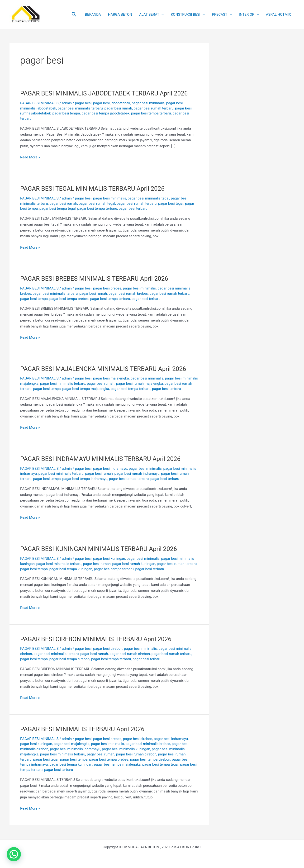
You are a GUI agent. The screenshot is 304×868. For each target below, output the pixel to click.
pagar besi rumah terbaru (154, 108)
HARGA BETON (120, 14)
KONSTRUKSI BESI (188, 14)
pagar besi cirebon (108, 649)
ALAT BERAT (151, 14)
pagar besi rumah (118, 108)
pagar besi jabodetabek (112, 103)
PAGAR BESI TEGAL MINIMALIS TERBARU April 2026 (92, 189)
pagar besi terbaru (133, 209)
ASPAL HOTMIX (278, 14)
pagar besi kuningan (109, 559)
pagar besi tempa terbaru (151, 113)
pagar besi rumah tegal (97, 204)
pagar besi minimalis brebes (148, 744)
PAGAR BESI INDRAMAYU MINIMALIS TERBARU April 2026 (100, 459)
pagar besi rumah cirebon (130, 654)
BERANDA (93, 14)
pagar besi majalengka (111, 378)
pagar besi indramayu (110, 469)
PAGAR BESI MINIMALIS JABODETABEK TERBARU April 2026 (104, 93)
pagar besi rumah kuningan (134, 564)
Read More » (30, 157)
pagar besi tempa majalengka (86, 389)
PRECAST (222, 14)
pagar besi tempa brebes (69, 299)
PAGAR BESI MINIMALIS (39, 103)
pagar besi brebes (107, 288)
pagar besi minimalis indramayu (75, 749)
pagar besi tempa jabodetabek (105, 113)
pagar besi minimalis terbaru (80, 108)
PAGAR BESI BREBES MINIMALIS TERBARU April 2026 (94, 279)
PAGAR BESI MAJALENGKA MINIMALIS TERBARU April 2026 (103, 369)
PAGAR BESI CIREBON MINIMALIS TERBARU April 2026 (96, 639)
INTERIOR (249, 14)
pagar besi (83, 103)
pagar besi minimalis (148, 103)
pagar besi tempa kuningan (71, 569)
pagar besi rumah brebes (128, 294)
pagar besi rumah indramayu (137, 474)
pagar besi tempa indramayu (85, 479)
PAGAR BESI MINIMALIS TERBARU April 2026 (82, 729)
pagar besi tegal (171, 204)
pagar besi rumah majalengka (140, 384)
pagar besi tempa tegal (58, 209)
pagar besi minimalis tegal (148, 198)
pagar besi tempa (66, 113)
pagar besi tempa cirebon (69, 659)
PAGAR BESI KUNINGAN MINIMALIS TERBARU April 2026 (99, 549)
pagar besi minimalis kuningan (126, 749)
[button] (74, 14)
